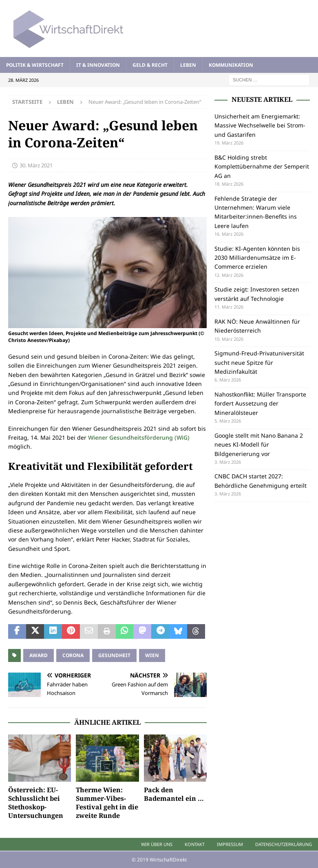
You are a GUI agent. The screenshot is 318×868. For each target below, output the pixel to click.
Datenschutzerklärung (284, 844)
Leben (188, 65)
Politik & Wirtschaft (35, 65)
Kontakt (195, 844)
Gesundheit (114, 655)
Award (39, 655)
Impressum (230, 844)
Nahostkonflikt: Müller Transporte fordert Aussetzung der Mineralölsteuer (260, 403)
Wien (152, 655)
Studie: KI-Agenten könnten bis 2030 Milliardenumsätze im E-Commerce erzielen (257, 258)
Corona (73, 655)
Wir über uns (157, 844)
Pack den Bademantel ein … (174, 794)
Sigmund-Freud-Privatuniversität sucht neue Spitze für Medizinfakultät (259, 362)
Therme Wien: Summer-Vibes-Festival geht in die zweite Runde (107, 802)
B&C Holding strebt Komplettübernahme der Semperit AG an (262, 167)
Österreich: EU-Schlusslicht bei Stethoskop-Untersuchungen (36, 802)
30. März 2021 (36, 165)
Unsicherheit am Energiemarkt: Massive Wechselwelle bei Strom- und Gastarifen (260, 125)
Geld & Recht (150, 65)
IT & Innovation (98, 65)
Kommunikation (231, 65)
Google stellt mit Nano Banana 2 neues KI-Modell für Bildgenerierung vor (259, 445)
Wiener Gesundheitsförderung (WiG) (139, 437)
